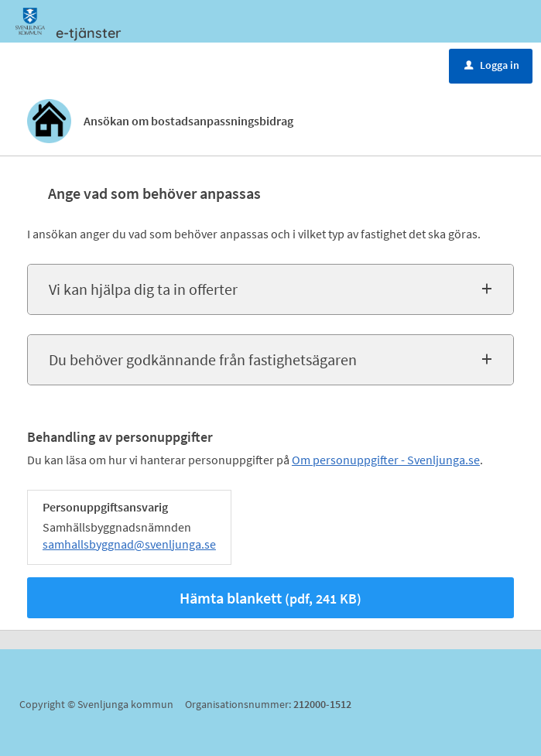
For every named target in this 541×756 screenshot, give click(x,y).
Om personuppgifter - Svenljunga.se (386, 460)
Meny (56, 64)
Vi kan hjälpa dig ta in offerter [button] (143, 289)
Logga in (492, 65)
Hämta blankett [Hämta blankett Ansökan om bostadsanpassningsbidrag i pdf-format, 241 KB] (270, 598)
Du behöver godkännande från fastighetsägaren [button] (203, 359)
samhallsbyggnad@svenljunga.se (129, 544)
